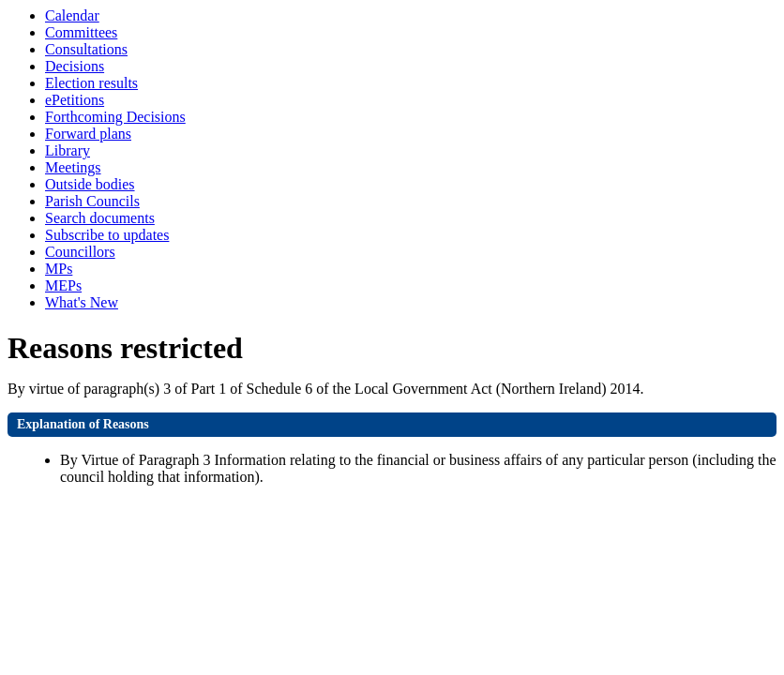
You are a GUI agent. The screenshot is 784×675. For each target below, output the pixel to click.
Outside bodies (90, 184)
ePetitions (75, 100)
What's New (82, 302)
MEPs (63, 285)
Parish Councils (92, 201)
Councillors (80, 252)
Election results (91, 83)
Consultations (86, 49)
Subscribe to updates (107, 235)
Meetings (73, 167)
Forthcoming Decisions (115, 117)
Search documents (100, 218)
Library (68, 150)
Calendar (72, 15)
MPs (59, 269)
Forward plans (88, 134)
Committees (81, 32)
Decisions (75, 66)
